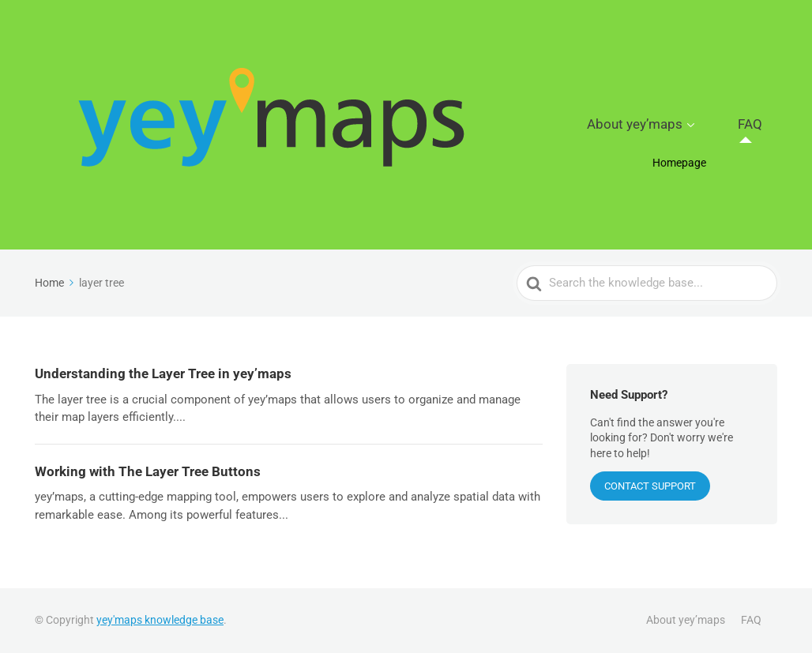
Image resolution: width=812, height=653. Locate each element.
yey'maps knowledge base (160, 620)
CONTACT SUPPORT (650, 486)
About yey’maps (671, 125)
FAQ (760, 125)
